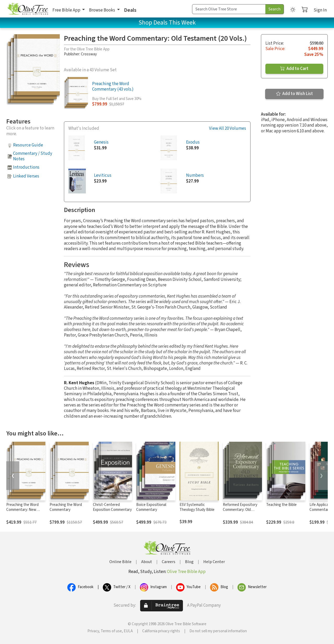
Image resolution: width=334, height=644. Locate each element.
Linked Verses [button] (26, 176)
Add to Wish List (294, 94)
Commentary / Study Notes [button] (33, 156)
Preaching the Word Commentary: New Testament (22, 510)
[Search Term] (229, 9)
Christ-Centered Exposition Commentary (112, 507)
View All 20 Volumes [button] (228, 129)
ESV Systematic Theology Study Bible (197, 507)
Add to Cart (294, 69)
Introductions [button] (26, 167)
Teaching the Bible (281, 505)
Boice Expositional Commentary (151, 507)
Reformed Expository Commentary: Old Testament (240, 510)
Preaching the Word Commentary (66, 507)
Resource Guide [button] (28, 145)
